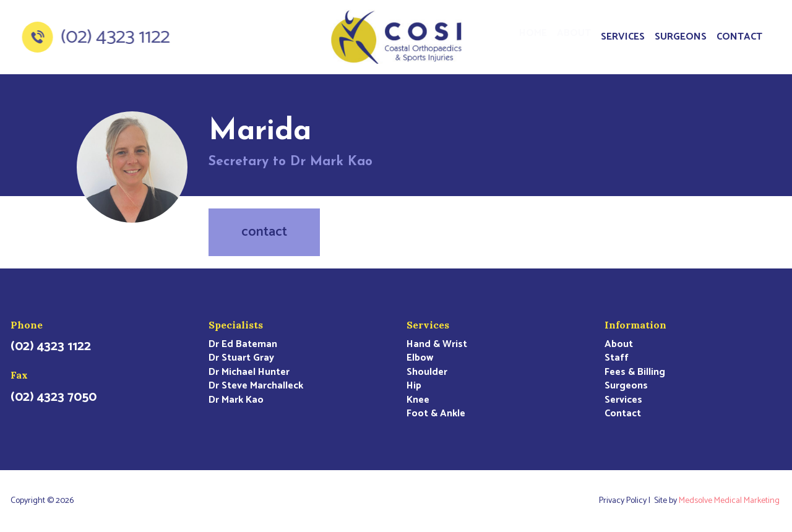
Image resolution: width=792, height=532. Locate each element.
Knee (418, 400)
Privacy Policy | (626, 501)
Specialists (236, 325)
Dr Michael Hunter (249, 372)
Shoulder (427, 372)
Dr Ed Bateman (243, 345)
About (574, 37)
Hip (414, 386)
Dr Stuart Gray (241, 358)
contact (264, 232)
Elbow (420, 358)
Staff (617, 358)
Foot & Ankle (436, 414)
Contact (739, 37)
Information (635, 325)
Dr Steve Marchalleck (256, 386)
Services (623, 37)
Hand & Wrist (437, 345)
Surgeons (681, 37)
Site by (718, 501)
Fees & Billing (635, 372)
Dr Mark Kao (236, 400)
